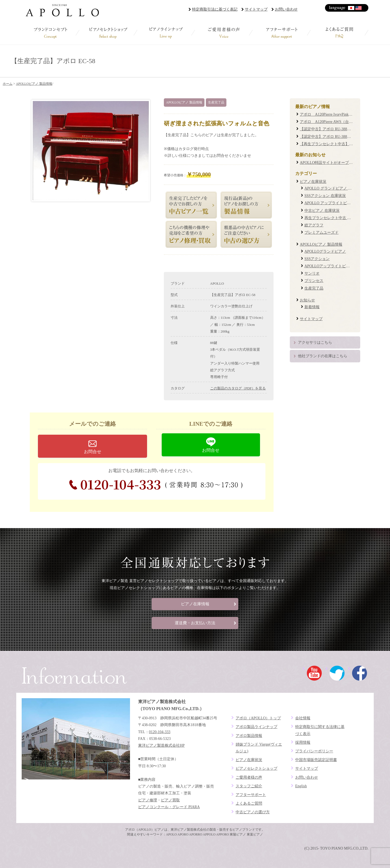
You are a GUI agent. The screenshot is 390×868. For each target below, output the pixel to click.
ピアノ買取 (170, 800)
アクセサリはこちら (315, 342)
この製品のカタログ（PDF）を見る (238, 388)
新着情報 (312, 307)
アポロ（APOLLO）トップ (258, 718)
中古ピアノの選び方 (253, 812)
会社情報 (303, 718)
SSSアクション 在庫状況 (325, 196)
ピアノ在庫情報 (195, 604)
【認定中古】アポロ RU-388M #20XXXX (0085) (339, 129)
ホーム (8, 84)
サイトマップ (256, 9)
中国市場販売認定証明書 (316, 760)
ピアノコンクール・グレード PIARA (169, 807)
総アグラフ (314, 225)
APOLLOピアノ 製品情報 (34, 84)
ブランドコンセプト (51, 32)
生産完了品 (216, 102)
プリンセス (314, 281)
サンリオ (312, 273)
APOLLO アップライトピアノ (329, 203)
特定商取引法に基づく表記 (215, 9)
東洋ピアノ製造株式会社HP (161, 745)
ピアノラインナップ (166, 32)
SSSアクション (317, 259)
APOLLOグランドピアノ (325, 251)
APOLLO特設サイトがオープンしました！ (336, 163)
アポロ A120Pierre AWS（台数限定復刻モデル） (341, 122)
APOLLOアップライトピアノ (329, 266)
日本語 (351, 8)
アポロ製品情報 (249, 736)
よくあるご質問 (339, 32)
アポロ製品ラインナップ (256, 727)
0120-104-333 (156, 485)
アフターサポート (282, 32)
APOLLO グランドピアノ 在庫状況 (334, 188)
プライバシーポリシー (314, 751)
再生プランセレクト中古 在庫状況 (333, 218)
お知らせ (307, 300)
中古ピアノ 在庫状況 (322, 211)
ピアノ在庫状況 (313, 182)
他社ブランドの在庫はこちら (323, 356)
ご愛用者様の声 (224, 32)
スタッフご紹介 (249, 786)
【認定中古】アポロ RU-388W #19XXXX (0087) (339, 137)
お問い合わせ (286, 9)
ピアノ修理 (148, 800)
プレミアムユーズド (321, 233)
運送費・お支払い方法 (195, 623)
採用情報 (303, 742)
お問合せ (93, 452)
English (359, 8)
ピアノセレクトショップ (108, 32)
